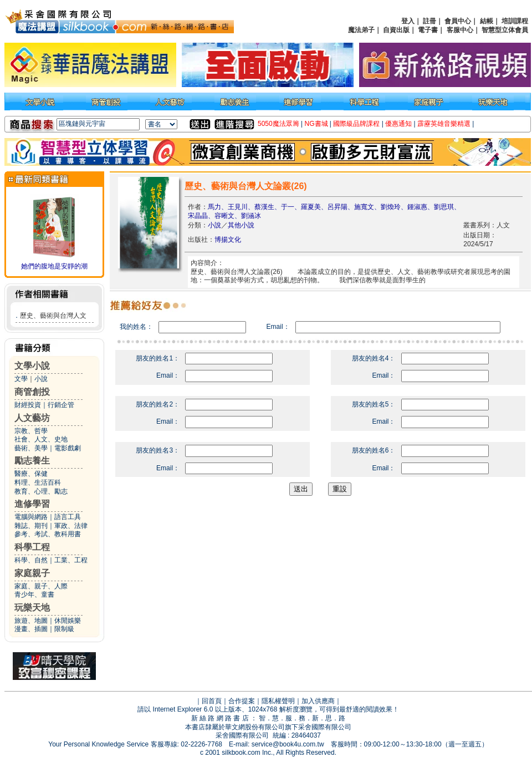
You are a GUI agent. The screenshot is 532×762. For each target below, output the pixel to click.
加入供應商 (318, 701)
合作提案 (242, 701)
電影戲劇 (68, 448)
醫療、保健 (31, 474)
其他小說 (241, 225)
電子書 (428, 30)
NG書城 (316, 124)
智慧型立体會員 (505, 30)
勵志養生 (32, 461)
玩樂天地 (32, 608)
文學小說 (32, 366)
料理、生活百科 (38, 482)
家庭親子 (32, 573)
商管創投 (32, 392)
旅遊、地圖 (31, 621)
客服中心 (460, 30)
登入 (408, 21)
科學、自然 (31, 560)
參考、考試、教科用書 (48, 534)
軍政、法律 (71, 526)
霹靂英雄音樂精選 (444, 124)
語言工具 (68, 517)
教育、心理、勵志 (41, 491)
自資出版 (396, 30)
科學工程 (32, 547)
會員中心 (458, 21)
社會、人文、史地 (41, 439)
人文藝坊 (32, 418)
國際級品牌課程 (356, 124)
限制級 (64, 629)
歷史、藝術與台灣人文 (53, 316)
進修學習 (32, 504)
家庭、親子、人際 (41, 586)
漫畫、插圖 (31, 629)
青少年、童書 (34, 595)
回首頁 (212, 701)
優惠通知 (398, 124)
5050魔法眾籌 (278, 124)
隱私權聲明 (278, 701)
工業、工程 (71, 560)
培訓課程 (515, 21)
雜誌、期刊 (31, 526)
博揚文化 (228, 240)
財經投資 (28, 405)
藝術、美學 (31, 448)
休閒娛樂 (68, 621)
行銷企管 (61, 405)
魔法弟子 (361, 30)
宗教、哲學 (31, 431)
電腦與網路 (31, 517)
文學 (21, 379)
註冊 (429, 21)
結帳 (487, 21)
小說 (41, 379)
